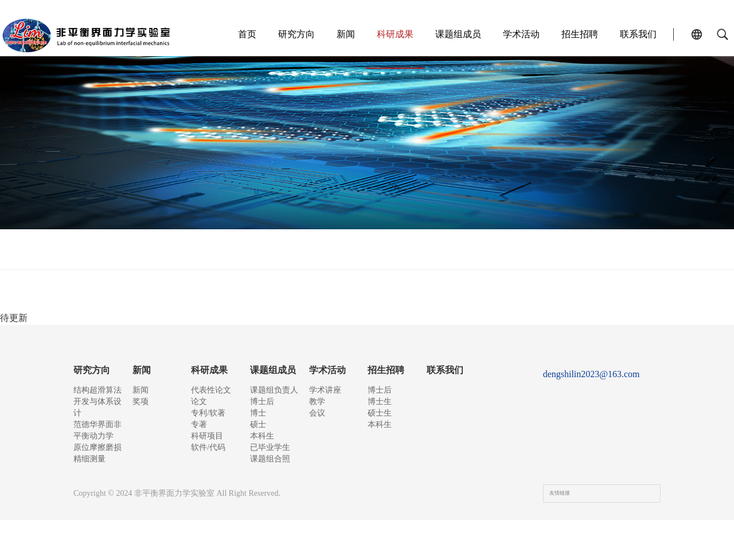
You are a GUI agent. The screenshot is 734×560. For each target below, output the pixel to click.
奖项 (140, 407)
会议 (317, 424)
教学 (317, 407)
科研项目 (456, 255)
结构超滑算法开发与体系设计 (97, 402)
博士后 (262, 407)
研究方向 (291, 34)
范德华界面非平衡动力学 (97, 436)
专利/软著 (336, 255)
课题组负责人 (274, 390)
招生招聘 (574, 34)
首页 (241, 34)
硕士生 (380, 424)
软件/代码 (528, 255)
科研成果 (389, 34)
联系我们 (633, 34)
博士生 (380, 407)
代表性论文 (210, 255)
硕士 (258, 442)
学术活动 (516, 34)
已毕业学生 (270, 476)
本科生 (262, 459)
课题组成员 (452, 34)
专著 (397, 255)
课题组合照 (270, 493)
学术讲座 (325, 390)
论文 (275, 255)
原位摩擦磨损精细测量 (97, 465)
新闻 (340, 34)
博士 (258, 424)
